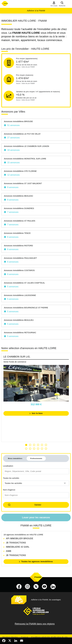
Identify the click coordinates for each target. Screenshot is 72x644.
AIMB (9, 551)
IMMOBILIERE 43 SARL (18, 547)
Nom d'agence (9, 490)
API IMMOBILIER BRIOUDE (20, 539)
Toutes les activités (11, 478)
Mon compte (54, 6)
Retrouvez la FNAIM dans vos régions (35, 624)
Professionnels (36, 458)
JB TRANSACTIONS (16, 543)
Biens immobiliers (15, 458)
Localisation (8, 466)
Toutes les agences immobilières (37, 562)
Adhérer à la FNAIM (36, 11)
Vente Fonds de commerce (15, 362)
